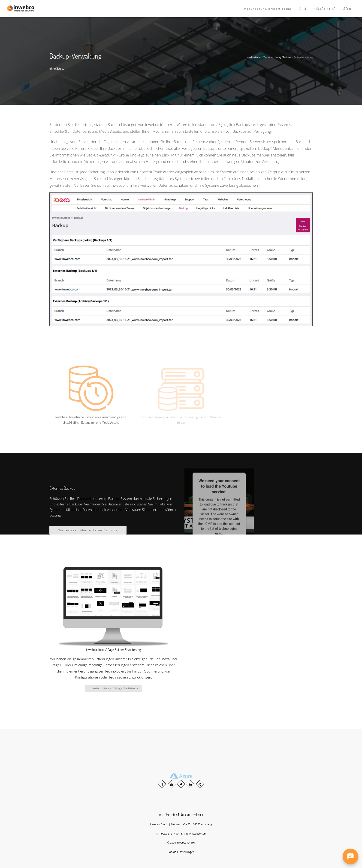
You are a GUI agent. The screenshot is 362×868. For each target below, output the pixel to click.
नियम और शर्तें (172, 815)
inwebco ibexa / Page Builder (113, 688)
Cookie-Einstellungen (181, 852)
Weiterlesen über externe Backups (88, 530)
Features (287, 57)
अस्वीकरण (198, 815)
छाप (161, 815)
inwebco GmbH (254, 57)
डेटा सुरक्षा (185, 815)
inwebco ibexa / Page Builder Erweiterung (114, 650)
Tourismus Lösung (272, 57)
